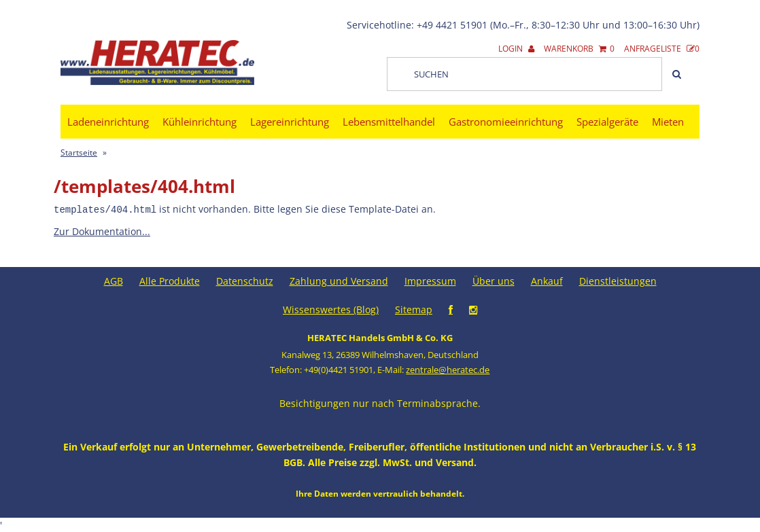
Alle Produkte (170, 280)
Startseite (79, 153)
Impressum (430, 280)
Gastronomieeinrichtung (506, 122)
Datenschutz (245, 280)
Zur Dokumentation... (102, 231)
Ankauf (547, 280)
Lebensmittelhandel (389, 122)
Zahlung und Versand (339, 280)
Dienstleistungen (618, 280)
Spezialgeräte (607, 122)
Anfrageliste (662, 49)
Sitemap (414, 309)
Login (516, 49)
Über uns (494, 280)
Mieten (668, 122)
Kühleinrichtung (200, 122)
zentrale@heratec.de (448, 369)
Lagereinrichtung (290, 122)
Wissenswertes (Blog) (331, 309)
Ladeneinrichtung (108, 122)
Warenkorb (579, 49)
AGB (114, 280)
